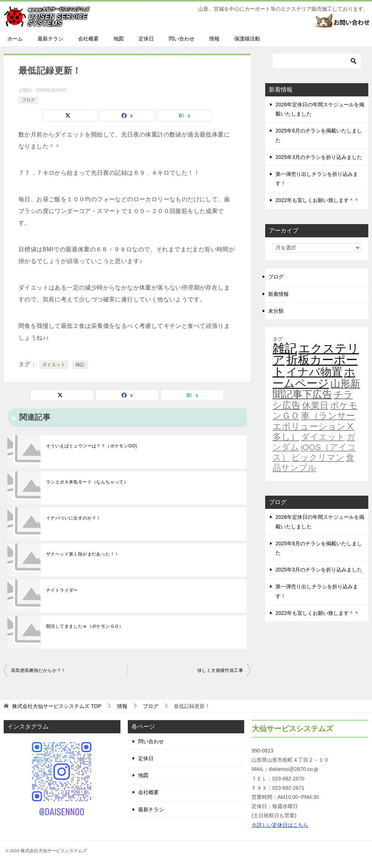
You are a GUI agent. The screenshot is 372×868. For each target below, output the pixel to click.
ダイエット (54, 365)
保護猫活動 (247, 39)
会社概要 (88, 39)
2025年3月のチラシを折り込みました (319, 157)
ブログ (28, 100)
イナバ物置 (314, 372)
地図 (119, 39)
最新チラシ (50, 39)
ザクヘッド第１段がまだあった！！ (83, 554)
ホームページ (314, 378)
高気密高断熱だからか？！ (38, 670)
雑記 (80, 365)
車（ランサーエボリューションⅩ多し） (314, 426)
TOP (57, 706)
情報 (214, 39)
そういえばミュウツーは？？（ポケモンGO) (92, 446)
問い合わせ (182, 39)
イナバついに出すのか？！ (73, 518)
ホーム (15, 39)
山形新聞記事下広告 (316, 389)
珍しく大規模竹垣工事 (220, 670)
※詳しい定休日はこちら (280, 825)
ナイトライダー (62, 590)
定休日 (146, 39)
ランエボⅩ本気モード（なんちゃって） (87, 482)
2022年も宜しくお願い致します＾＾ (317, 200)
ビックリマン (318, 457)
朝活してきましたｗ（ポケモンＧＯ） (85, 626)
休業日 (315, 405)
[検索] (317, 61)
